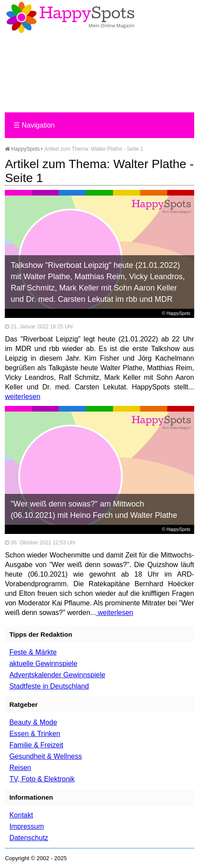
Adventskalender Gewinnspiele (57, 675)
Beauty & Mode (33, 722)
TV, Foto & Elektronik (42, 779)
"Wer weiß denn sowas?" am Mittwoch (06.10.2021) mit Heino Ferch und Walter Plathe (94, 510)
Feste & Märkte (33, 652)
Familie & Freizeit (36, 745)
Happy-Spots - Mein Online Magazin (70, 17)
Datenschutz (29, 838)
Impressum (26, 826)
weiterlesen (22, 397)
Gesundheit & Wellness (45, 756)
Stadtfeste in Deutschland (49, 686)
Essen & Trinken (35, 734)
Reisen (20, 768)
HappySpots (22, 149)
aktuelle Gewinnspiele (43, 664)
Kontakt (21, 815)
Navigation (34, 125)
